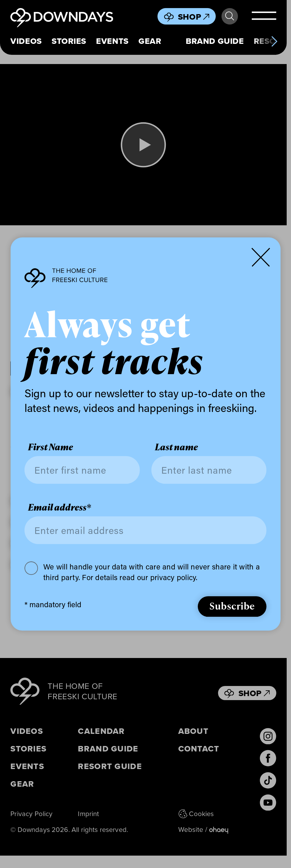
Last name (176, 447)
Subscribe (232, 606)
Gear (150, 41)
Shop (194, 17)
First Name (50, 447)
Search (230, 16)
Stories (69, 41)
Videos (26, 41)
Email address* (60, 507)
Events (112, 41)
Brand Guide (215, 41)
